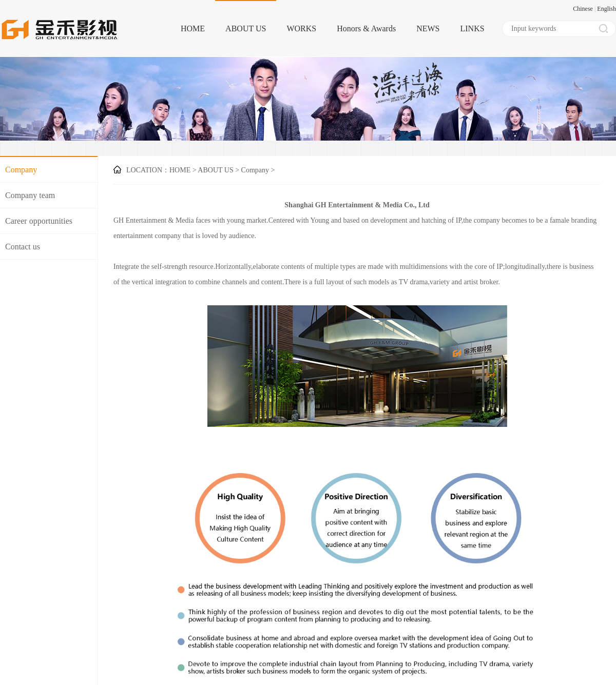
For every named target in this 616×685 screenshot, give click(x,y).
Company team (30, 195)
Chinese (583, 9)
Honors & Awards (366, 28)
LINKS (472, 28)
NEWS (428, 28)
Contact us (23, 247)
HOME (193, 28)
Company (21, 170)
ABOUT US (246, 28)
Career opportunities (39, 221)
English (607, 9)
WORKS (301, 28)
